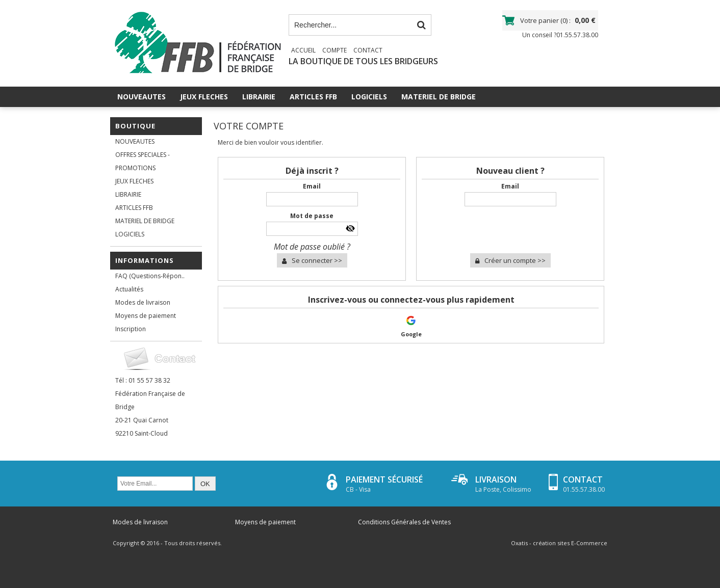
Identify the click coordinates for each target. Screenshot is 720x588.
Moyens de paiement (146, 316)
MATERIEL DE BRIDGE (439, 97)
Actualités (129, 289)
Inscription (131, 329)
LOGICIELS (369, 97)
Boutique (135, 126)
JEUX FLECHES (204, 97)
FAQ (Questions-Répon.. (150, 276)
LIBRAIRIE (259, 97)
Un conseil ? (560, 35)
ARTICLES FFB (313, 97)
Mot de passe (312, 216)
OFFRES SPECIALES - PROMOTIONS (143, 161)
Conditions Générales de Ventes (404, 522)
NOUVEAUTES (142, 97)
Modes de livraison (143, 302)
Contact (368, 50)
